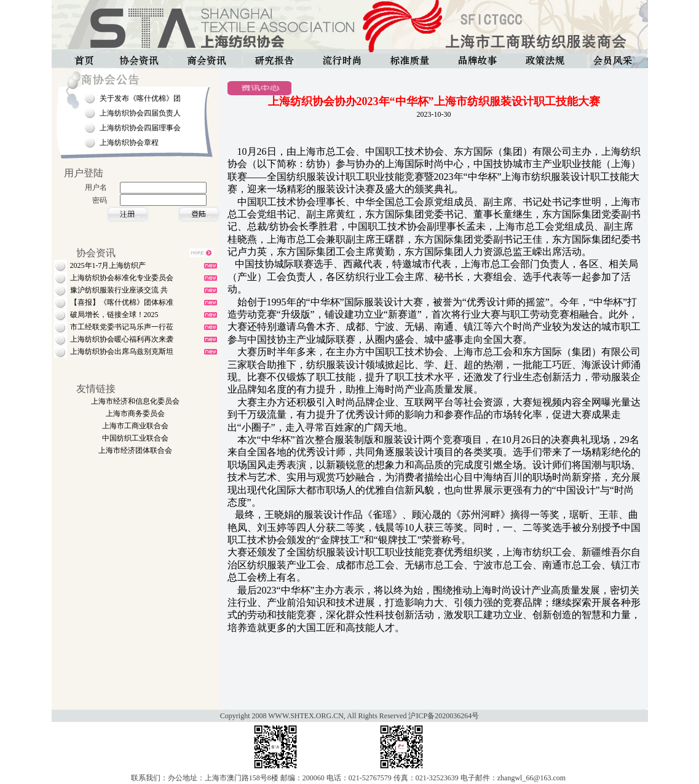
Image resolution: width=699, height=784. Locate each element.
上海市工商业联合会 (135, 426)
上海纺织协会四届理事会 (140, 128)
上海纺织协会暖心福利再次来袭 (122, 339)
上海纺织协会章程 (129, 143)
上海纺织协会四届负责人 (140, 113)
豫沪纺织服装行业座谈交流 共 (119, 290)
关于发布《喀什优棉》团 (140, 98)
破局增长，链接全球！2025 (114, 315)
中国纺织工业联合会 (135, 438)
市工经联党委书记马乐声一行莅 (122, 327)
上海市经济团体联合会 (135, 450)
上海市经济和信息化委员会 (135, 401)
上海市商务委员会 (135, 414)
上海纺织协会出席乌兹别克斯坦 (122, 351)
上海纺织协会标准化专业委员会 (122, 278)
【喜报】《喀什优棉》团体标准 (122, 302)
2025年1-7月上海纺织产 (108, 265)
